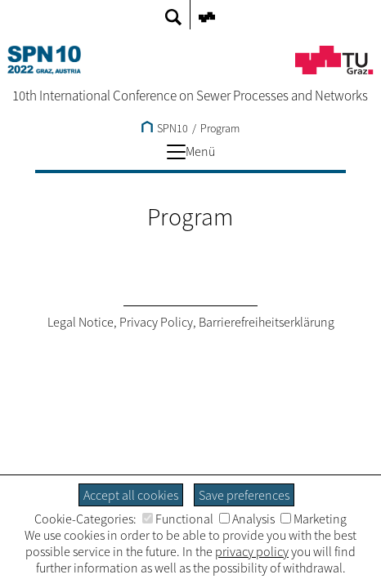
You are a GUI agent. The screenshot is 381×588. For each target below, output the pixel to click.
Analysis (247, 519)
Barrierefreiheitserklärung (267, 322)
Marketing (314, 519)
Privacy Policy (156, 322)
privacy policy (252, 551)
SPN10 (165, 128)
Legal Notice (81, 322)
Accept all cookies (131, 495)
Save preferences (244, 495)
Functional (178, 519)
